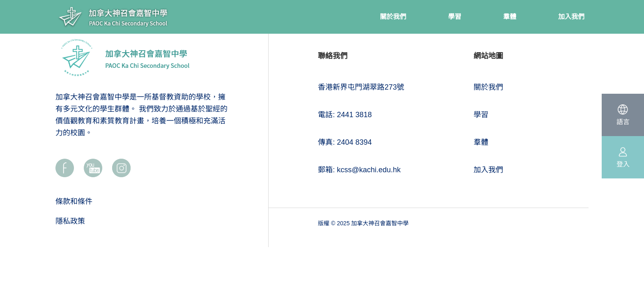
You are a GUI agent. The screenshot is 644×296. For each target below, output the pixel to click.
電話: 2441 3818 (345, 115)
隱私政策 (70, 221)
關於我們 (488, 87)
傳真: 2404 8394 (345, 142)
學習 (481, 115)
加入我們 (488, 170)
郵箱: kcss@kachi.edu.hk (359, 170)
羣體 (481, 142)
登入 (623, 164)
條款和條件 (74, 201)
